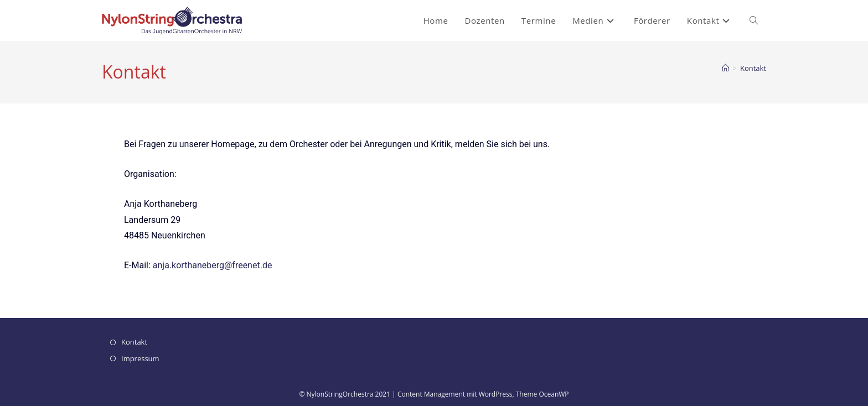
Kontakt (753, 68)
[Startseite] (725, 68)
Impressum (140, 358)
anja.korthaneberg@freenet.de (213, 265)
